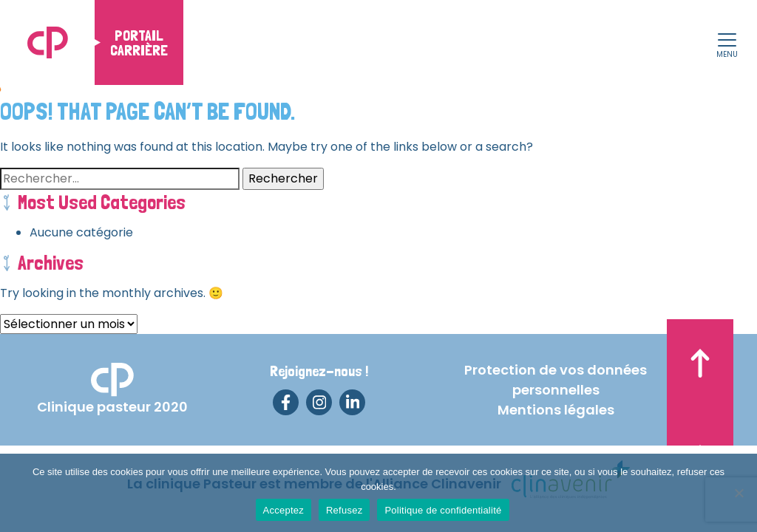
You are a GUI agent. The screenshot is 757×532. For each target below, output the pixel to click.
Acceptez (284, 510)
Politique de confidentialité (443, 510)
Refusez (344, 510)
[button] (727, 41)
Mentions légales (556, 410)
